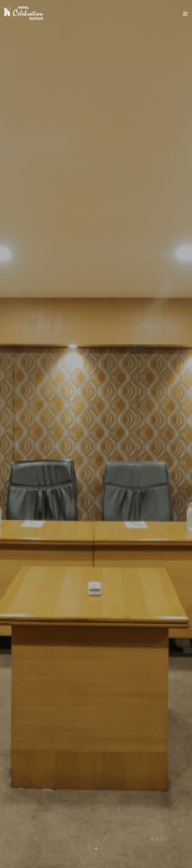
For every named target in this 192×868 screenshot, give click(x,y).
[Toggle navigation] (185, 15)
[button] (152, 839)
